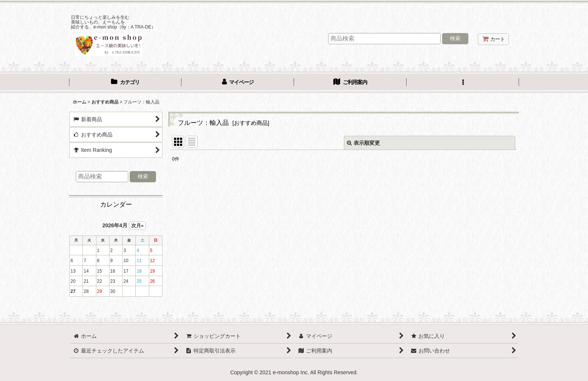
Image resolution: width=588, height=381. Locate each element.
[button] (463, 83)
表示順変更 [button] (363, 143)
